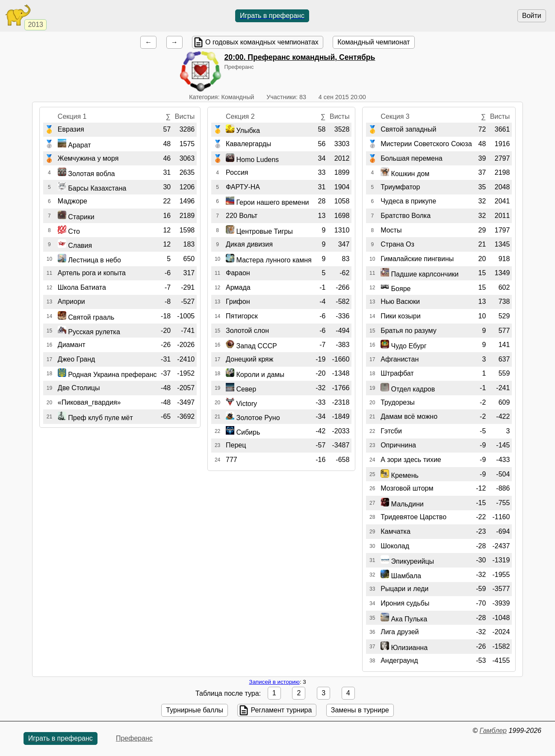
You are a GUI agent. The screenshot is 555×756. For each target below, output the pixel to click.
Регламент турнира (281, 710)
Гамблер (493, 731)
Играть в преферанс (272, 16)
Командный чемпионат (373, 42)
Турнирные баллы (195, 710)
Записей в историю (274, 682)
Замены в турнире (360, 710)
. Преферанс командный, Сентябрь (300, 57)
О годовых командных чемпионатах (262, 42)
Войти (532, 16)
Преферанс (134, 738)
